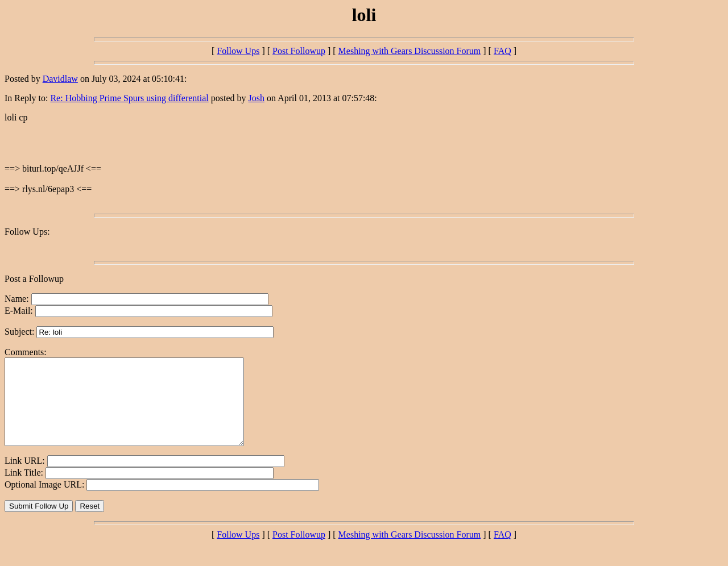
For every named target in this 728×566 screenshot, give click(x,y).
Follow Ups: (27, 232)
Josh (257, 98)
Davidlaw (60, 79)
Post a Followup (34, 279)
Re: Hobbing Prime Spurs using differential (129, 98)
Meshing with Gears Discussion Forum (410, 51)
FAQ (502, 51)
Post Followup (299, 51)
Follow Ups (238, 51)
